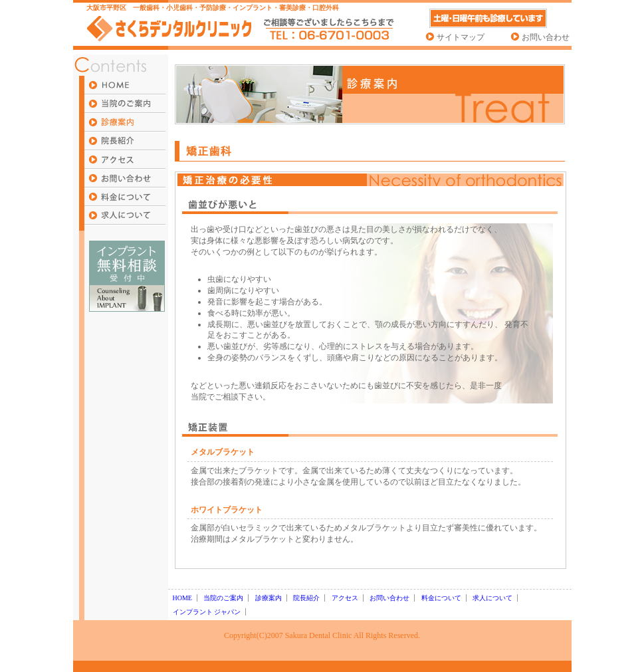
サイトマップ (461, 37)
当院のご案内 (223, 598)
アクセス (345, 598)
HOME (182, 598)
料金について (441, 598)
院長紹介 (306, 598)
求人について (492, 598)
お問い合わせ (546, 37)
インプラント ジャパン (207, 612)
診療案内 (268, 598)
